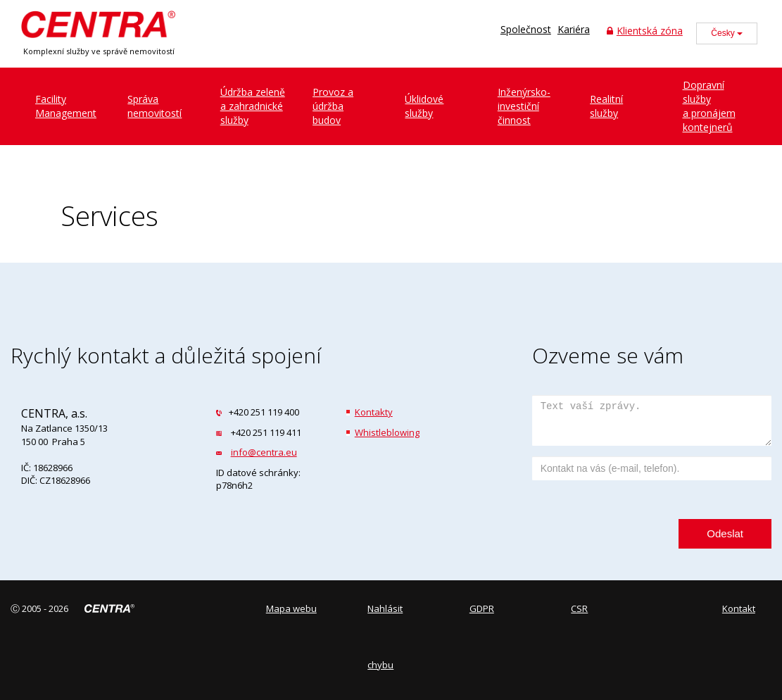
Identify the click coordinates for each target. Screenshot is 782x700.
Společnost (526, 29)
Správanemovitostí (154, 106)
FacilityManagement (66, 106)
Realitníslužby (606, 106)
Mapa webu (291, 608)
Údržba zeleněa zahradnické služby (253, 106)
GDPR (482, 608)
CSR (579, 608)
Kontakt (739, 608)
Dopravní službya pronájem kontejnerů (709, 106)
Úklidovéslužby (424, 106)
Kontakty (374, 412)
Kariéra (574, 29)
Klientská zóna (645, 31)
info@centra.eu (264, 452)
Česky (727, 33)
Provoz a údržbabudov (333, 106)
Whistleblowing (387, 432)
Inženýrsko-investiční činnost (524, 106)
